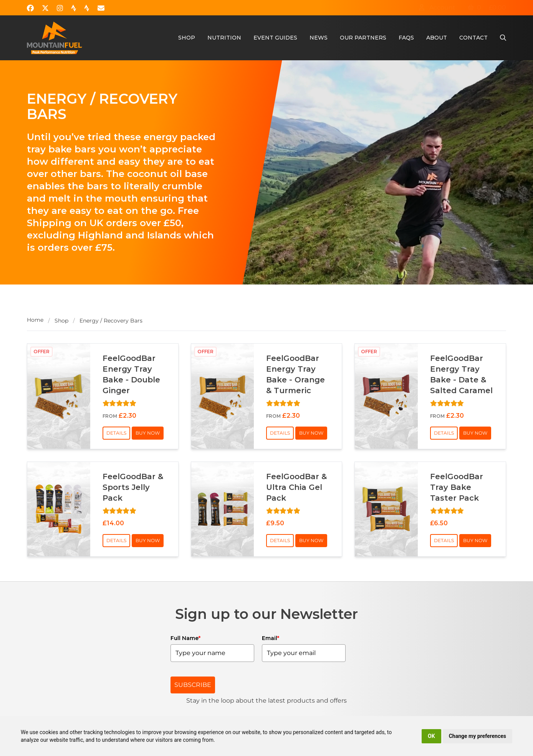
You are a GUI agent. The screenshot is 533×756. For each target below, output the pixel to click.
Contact (473, 38)
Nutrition (224, 38)
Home (35, 320)
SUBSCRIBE (193, 685)
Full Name (185, 638)
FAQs (406, 38)
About (437, 38)
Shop (187, 38)
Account (437, 7)
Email (271, 638)
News (319, 38)
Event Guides (275, 38)
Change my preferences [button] (478, 736)
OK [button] (431, 736)
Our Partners (363, 38)
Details (116, 433)
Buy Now (148, 433)
